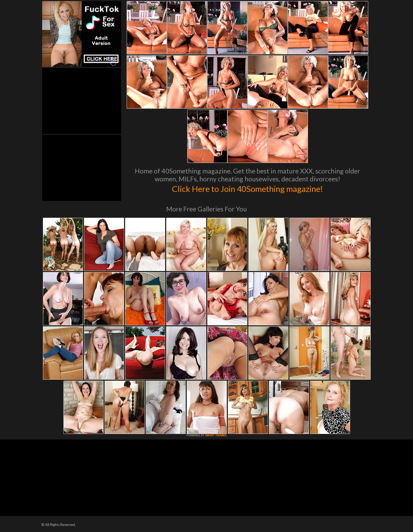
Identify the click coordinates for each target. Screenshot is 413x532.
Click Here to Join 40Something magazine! (247, 188)
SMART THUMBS (216, 435)
